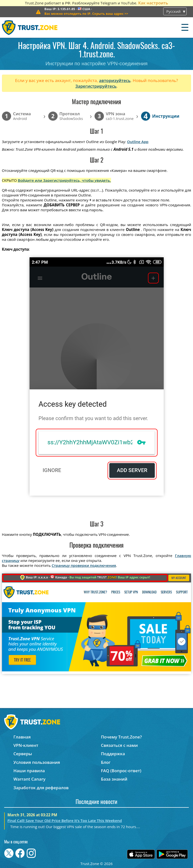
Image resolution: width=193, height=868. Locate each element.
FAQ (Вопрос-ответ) (121, 771)
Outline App (138, 142)
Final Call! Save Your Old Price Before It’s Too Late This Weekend (65, 820)
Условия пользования (37, 762)
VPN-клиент (26, 745)
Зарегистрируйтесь (96, 86)
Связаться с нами (119, 745)
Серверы (23, 754)
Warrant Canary (29, 779)
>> (86, 14)
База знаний (114, 779)
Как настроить (153, 3)
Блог (106, 762)
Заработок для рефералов (41, 788)
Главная (22, 737)
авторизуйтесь (115, 80)
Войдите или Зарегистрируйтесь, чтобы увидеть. (64, 180)
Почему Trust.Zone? (121, 737)
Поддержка (113, 754)
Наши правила (29, 771)
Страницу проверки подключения (84, 565)
